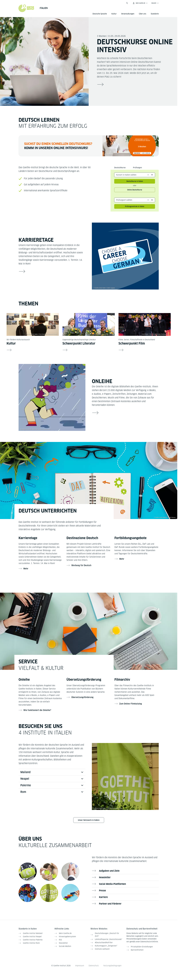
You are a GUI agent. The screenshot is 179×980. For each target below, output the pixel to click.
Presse (102, 891)
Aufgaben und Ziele (109, 871)
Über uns (143, 14)
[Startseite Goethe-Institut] (26, 8)
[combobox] (135, 175)
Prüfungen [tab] (137, 168)
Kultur (114, 14)
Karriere (103, 897)
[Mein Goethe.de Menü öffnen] (140, 3)
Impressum (80, 966)
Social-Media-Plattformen (112, 884)
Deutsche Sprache (100, 14)
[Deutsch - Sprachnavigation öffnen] (155, 3)
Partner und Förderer (110, 904)
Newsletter (105, 877)
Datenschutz (94, 966)
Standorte (155, 14)
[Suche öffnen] (127, 3)
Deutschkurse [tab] (120, 168)
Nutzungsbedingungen (112, 966)
